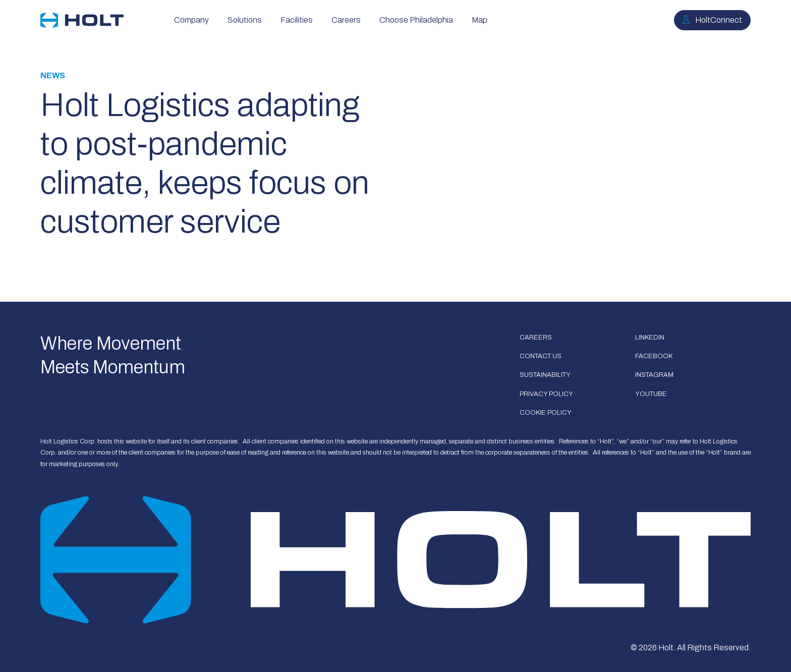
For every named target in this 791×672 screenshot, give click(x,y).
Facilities (297, 20)
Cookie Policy (546, 413)
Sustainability (545, 375)
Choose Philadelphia (416, 20)
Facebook (654, 356)
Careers (346, 20)
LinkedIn (650, 338)
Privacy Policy (546, 394)
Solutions (245, 20)
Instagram (654, 375)
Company (191, 20)
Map (479, 20)
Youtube (651, 394)
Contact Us (541, 356)
